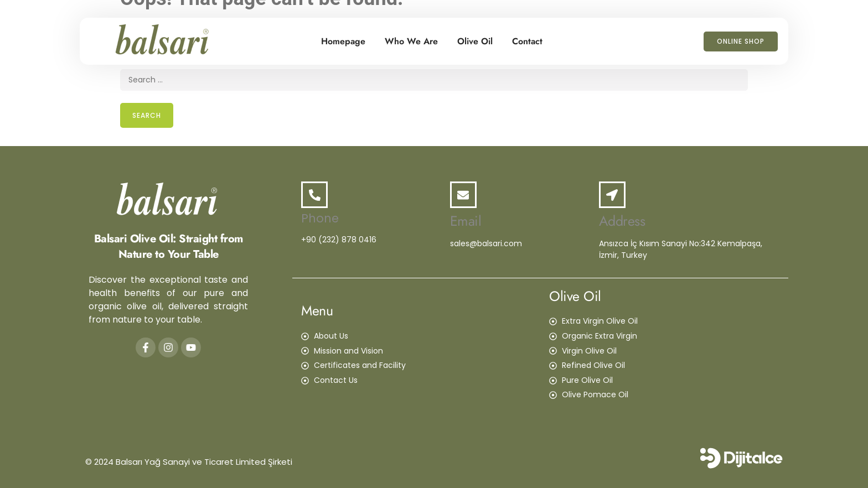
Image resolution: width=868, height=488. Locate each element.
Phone (320, 218)
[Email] (463, 195)
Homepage (343, 41)
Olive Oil (475, 41)
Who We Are (411, 41)
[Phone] (314, 195)
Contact (527, 41)
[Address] (612, 195)
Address (622, 221)
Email (466, 221)
